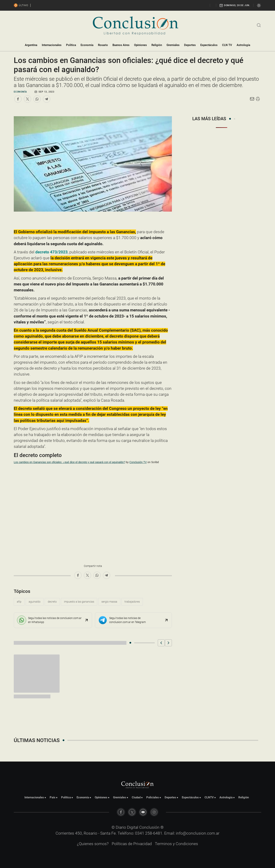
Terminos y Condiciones (176, 844)
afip (19, 602)
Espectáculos (209, 45)
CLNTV (209, 797)
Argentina (31, 45)
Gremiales (173, 45)
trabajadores (132, 602)
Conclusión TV (138, 462)
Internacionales (52, 45)
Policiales (153, 797)
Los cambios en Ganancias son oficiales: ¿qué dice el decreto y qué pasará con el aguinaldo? (69, 462)
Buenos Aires (121, 45)
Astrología (243, 45)
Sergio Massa (109, 602)
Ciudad (136, 797)
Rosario (103, 45)
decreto (52, 602)
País (53, 797)
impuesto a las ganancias (79, 602)
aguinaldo (35, 602)
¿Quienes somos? (93, 844)
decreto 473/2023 (51, 252)
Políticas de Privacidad (132, 844)
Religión (157, 45)
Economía (87, 45)
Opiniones (140, 45)
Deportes (190, 45)
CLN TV (227, 45)
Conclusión (149, 827)
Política (71, 45)
